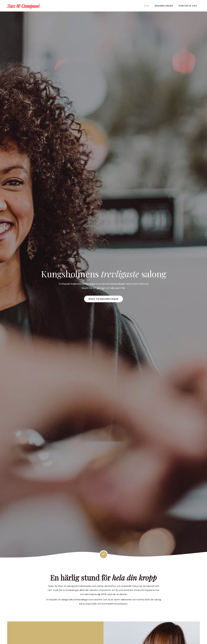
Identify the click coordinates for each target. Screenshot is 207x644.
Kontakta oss (188, 6)
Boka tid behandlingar (103, 299)
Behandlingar (164, 6)
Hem (147, 6)
